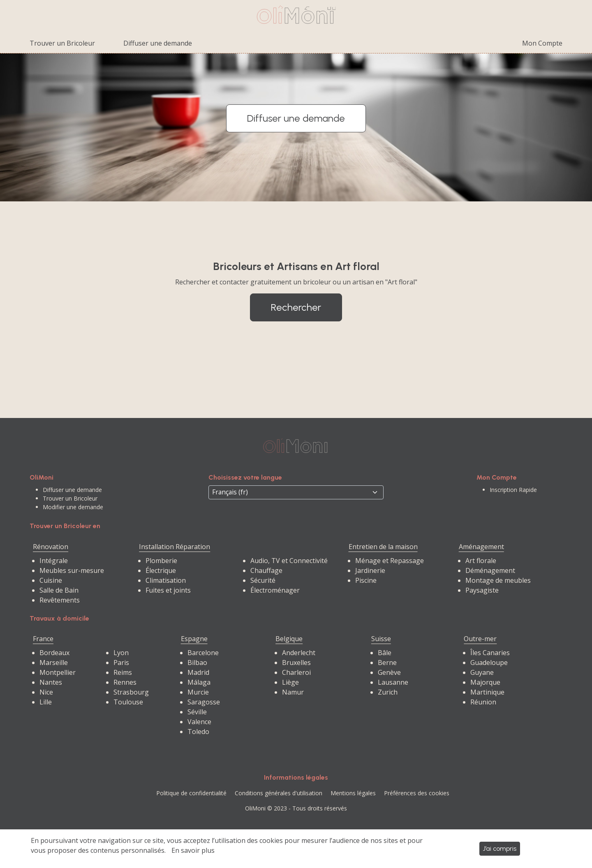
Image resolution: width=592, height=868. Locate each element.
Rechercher (296, 307)
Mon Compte (542, 43)
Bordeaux (54, 653)
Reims (123, 672)
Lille (46, 702)
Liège (290, 682)
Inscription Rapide (513, 490)
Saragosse (204, 702)
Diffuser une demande (158, 43)
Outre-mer (480, 639)
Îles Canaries (490, 653)
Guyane (482, 672)
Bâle (385, 653)
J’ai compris (500, 848)
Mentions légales (353, 793)
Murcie (198, 692)
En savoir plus (193, 850)
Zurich (388, 692)
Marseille (54, 663)
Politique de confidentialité (191, 793)
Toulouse (128, 702)
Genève (389, 672)
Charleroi (296, 672)
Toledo (198, 732)
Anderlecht (299, 653)
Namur (293, 692)
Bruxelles (296, 663)
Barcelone (203, 653)
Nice (46, 692)
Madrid (198, 672)
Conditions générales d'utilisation (279, 793)
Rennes (125, 682)
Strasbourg (131, 692)
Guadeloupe (489, 663)
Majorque (485, 682)
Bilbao (197, 663)
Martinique (487, 692)
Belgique (289, 639)
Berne (387, 663)
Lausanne (393, 682)
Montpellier (58, 672)
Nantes (51, 682)
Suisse (381, 639)
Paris (121, 663)
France (43, 639)
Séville (197, 712)
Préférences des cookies (417, 793)
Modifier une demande (73, 507)
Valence (199, 722)
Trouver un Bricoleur (62, 43)
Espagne (194, 639)
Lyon (121, 653)
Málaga (199, 682)
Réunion (483, 702)
